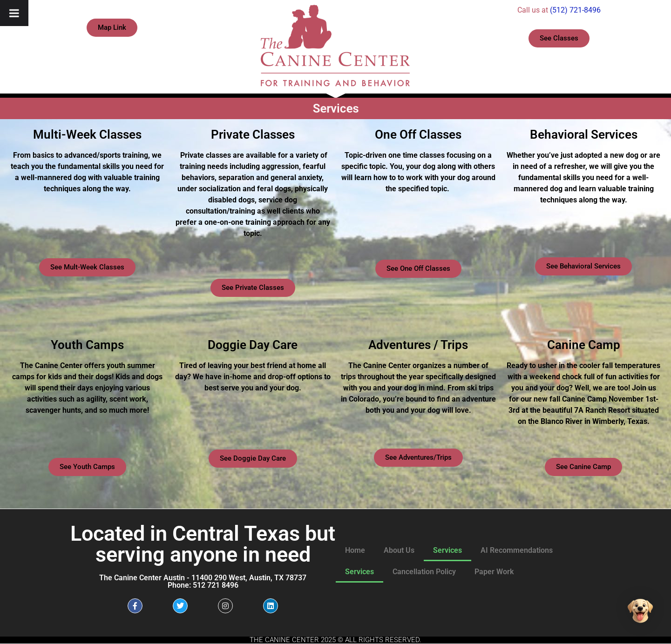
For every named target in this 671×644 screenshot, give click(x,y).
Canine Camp (584, 345)
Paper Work (494, 572)
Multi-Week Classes (87, 134)
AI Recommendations (517, 550)
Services (447, 550)
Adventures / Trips (418, 345)
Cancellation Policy (424, 572)
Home (355, 550)
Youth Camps (87, 345)
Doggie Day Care (253, 345)
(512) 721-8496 (575, 10)
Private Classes (253, 134)
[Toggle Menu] (14, 13)
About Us (399, 550)
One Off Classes (418, 134)
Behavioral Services (584, 134)
